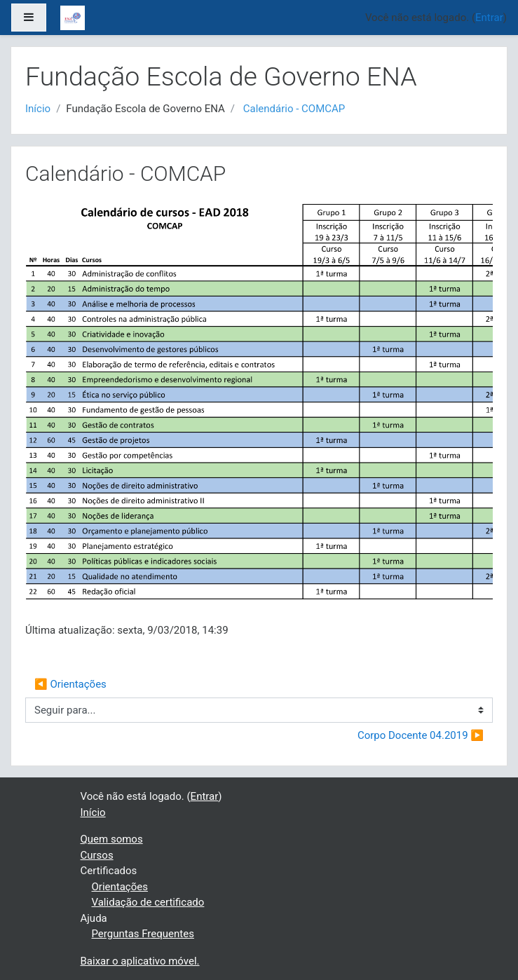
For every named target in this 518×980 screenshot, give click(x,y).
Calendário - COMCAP (294, 109)
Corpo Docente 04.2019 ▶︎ (421, 735)
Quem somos (112, 839)
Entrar (489, 18)
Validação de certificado (148, 902)
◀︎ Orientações (70, 684)
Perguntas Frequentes (143, 934)
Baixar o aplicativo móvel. (140, 961)
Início (38, 109)
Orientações (120, 887)
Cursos (97, 855)
